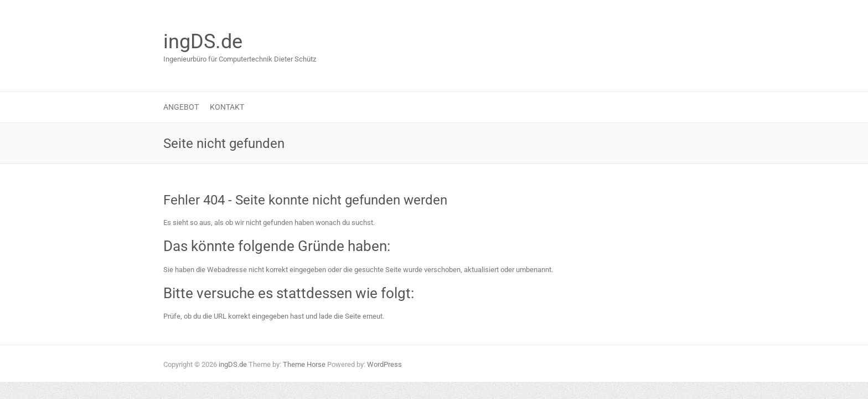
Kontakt (227, 107)
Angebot (181, 107)
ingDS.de (203, 42)
